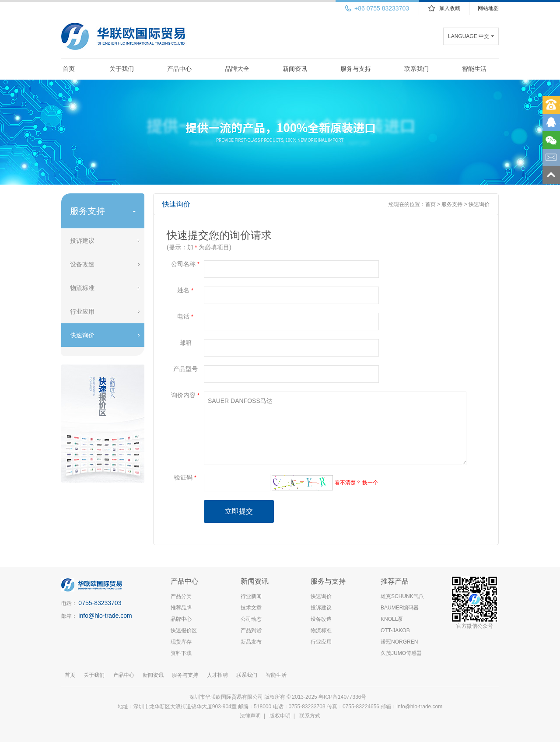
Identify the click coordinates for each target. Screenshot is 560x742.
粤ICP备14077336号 (343, 697)
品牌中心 (181, 619)
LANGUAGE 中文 (469, 36)
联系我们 (416, 69)
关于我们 (122, 69)
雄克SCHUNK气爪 (402, 596)
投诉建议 (82, 241)
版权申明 (280, 716)
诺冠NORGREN (399, 642)
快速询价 (82, 335)
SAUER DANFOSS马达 (335, 428)
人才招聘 (217, 675)
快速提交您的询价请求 (219, 235)
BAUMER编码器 (400, 608)
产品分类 (181, 596)
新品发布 (251, 642)
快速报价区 (184, 630)
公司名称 (185, 264)
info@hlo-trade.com (105, 616)
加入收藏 (450, 8)
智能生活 (474, 69)
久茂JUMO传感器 (401, 653)
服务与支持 (356, 69)
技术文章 (251, 608)
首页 (69, 69)
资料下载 (181, 653)
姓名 (185, 290)
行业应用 (82, 311)
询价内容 (185, 395)
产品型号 (185, 369)
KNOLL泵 (392, 619)
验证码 (185, 477)
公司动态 (251, 619)
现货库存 (181, 642)
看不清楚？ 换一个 (356, 483)
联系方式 (310, 716)
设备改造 (82, 264)
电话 (185, 316)
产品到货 (251, 630)
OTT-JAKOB (395, 630)
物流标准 (82, 288)
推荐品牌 (181, 608)
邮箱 (185, 343)
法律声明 (250, 716)
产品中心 (179, 69)
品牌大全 (237, 69)
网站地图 (488, 8)
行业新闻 (251, 596)
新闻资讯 (295, 69)
